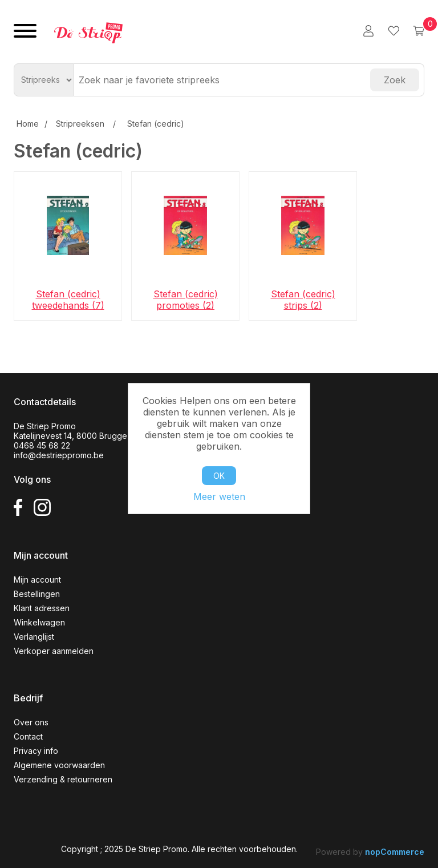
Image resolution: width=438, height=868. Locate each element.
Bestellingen (37, 594)
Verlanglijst (34, 637)
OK (219, 476)
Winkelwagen (39, 622)
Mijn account (37, 580)
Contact (28, 736)
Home (28, 124)
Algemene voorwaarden (59, 765)
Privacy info (36, 751)
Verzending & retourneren (63, 779)
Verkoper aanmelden (54, 651)
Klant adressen (42, 608)
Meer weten (219, 496)
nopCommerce (395, 852)
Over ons (31, 722)
